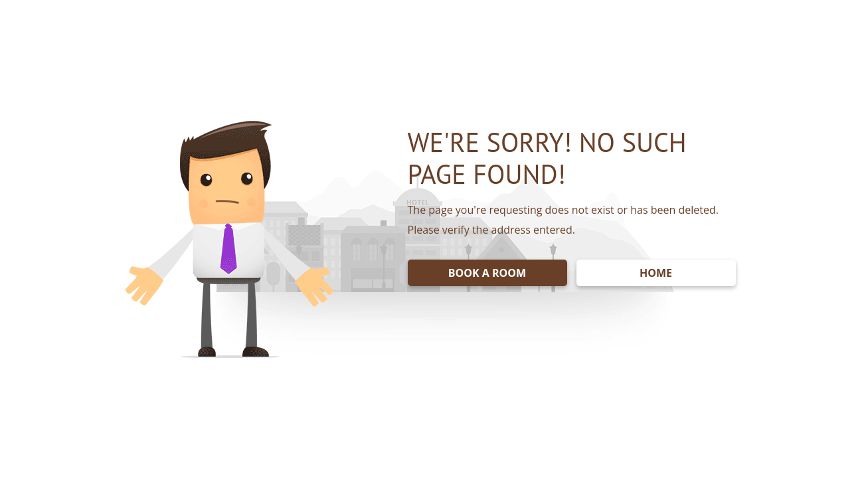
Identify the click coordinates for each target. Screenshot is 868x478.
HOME (656, 273)
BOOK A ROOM (487, 273)
